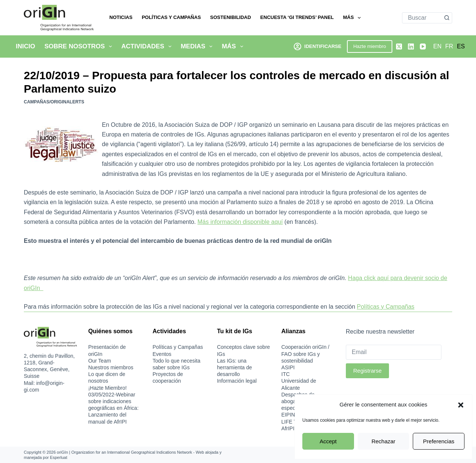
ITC (286, 374)
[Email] (394, 352)
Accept (328, 441)
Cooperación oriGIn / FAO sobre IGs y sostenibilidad (305, 354)
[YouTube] (423, 46)
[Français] (449, 46)
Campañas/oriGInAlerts (54, 102)
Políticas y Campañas (171, 17)
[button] (461, 405)
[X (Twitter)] (399, 46)
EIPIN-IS (292, 415)
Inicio (26, 46)
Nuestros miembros (111, 367)
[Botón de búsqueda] (447, 18)
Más (353, 18)
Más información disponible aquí (240, 222)
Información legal (237, 381)
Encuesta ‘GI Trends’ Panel (297, 17)
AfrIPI (288, 428)
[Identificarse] (318, 46)
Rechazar (383, 441)
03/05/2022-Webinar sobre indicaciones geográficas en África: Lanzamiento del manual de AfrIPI (113, 408)
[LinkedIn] (411, 46)
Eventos (162, 354)
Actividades (148, 46)
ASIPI (288, 367)
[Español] (461, 46)
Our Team (99, 361)
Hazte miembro (370, 46)
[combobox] (422, 18)
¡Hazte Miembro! (107, 388)
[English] (437, 46)
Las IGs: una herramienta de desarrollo (234, 367)
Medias (198, 46)
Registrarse (368, 371)
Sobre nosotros (80, 46)
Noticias (121, 17)
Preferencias (439, 441)
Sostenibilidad (231, 17)
